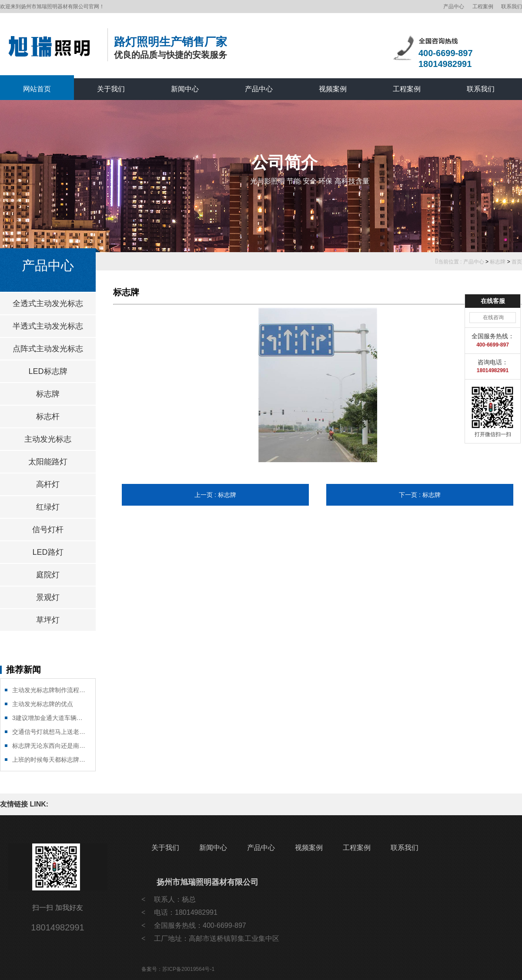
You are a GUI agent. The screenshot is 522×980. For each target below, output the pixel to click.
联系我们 (512, 7)
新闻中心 (185, 89)
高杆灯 (48, 484)
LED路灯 (48, 552)
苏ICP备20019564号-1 (188, 969)
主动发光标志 (48, 439)
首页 (517, 262)
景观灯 (48, 597)
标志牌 (498, 262)
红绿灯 (48, 507)
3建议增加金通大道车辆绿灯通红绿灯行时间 (49, 718)
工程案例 (483, 7)
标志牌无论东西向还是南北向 (49, 746)
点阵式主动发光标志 (48, 349)
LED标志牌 (48, 371)
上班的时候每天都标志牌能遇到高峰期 (49, 760)
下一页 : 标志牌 (420, 495)
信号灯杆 (48, 530)
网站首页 (37, 89)
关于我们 (111, 89)
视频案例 (333, 89)
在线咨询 (493, 317)
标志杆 (48, 417)
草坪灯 (48, 620)
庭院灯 (48, 575)
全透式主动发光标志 (48, 303)
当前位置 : (449, 262)
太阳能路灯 (48, 462)
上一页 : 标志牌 (215, 495)
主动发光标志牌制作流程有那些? (49, 690)
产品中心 (454, 7)
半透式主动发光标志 (48, 326)
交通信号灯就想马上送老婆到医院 (49, 732)
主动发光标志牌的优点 (43, 704)
